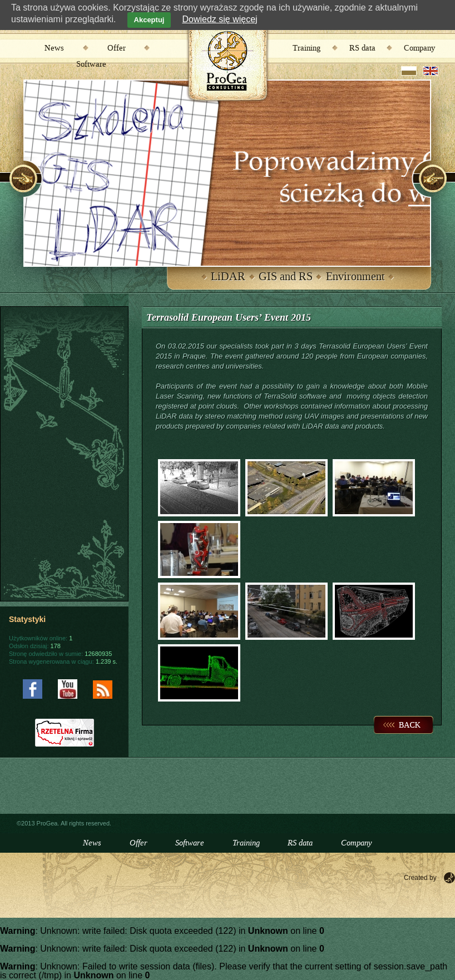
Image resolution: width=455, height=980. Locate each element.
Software (91, 64)
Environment (355, 277)
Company (419, 48)
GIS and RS (286, 277)
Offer (117, 48)
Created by (420, 878)
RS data (362, 48)
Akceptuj (149, 20)
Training (306, 48)
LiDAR (228, 277)
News (54, 48)
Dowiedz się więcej (219, 19)
